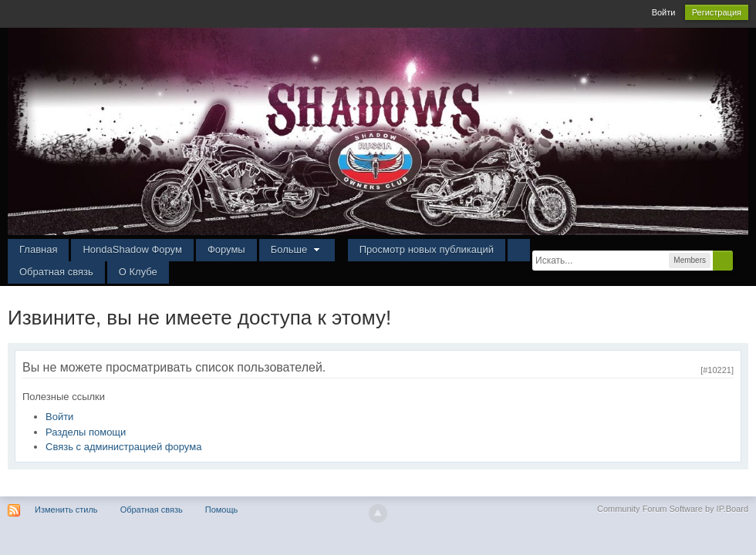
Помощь (222, 510)
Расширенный (742, 260)
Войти (664, 12)
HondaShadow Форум (132, 249)
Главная (38, 249)
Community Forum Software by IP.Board (673, 509)
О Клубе (138, 272)
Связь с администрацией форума (123, 447)
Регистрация (717, 12)
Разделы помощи (86, 432)
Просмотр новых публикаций (427, 249)
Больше (297, 249)
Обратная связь (56, 272)
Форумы (226, 249)
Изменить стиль (66, 510)
